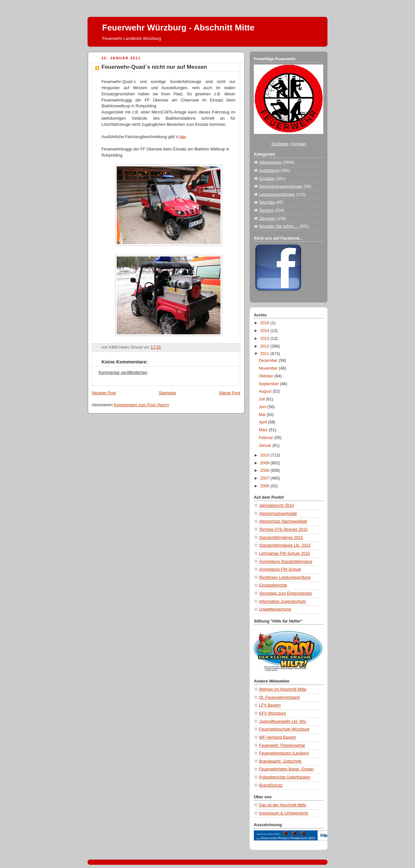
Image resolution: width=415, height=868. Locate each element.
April (263, 422)
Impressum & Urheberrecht (284, 813)
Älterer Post (230, 393)
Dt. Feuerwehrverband (279, 697)
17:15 (156, 347)
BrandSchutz (271, 785)
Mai (263, 415)
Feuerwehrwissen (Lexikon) (284, 753)
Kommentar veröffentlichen (123, 373)
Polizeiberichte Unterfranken (285, 777)
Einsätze (267, 179)
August (266, 391)
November (269, 368)
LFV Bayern (270, 705)
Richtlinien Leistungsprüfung (285, 577)
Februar (267, 438)
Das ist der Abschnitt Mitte (283, 805)
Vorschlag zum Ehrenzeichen (285, 593)
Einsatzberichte (273, 585)
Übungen (267, 219)
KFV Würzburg (273, 713)
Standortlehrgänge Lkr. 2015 (285, 545)
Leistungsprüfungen (277, 195)
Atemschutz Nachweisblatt (283, 521)
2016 (266, 323)
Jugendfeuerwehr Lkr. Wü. (283, 721)
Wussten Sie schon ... (279, 226)
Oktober (267, 376)
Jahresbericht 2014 (276, 505)
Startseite (167, 393)
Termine (266, 210)
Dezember (269, 361)
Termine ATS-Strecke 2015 (283, 529)
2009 (266, 463)
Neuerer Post (104, 393)
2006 (266, 486)
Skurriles (267, 202)
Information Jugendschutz (282, 601)
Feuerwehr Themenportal (282, 745)
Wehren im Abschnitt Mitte (283, 689)
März (264, 430)
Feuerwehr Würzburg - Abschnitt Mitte (178, 28)
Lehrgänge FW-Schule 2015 (285, 553)
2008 (266, 470)
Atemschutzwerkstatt (278, 514)
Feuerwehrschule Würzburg (284, 729)
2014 (266, 331)
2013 (266, 339)
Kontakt (299, 144)
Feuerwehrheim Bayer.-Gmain (286, 769)
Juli (262, 399)
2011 (266, 354)
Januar (266, 446)
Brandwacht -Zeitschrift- (281, 761)
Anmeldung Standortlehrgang (286, 562)
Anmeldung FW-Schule (280, 569)
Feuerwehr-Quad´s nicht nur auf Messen (154, 67)
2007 (266, 478)
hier (183, 137)
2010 (266, 455)
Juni (263, 407)
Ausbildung (269, 171)
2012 (266, 346)
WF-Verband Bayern (278, 737)
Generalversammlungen (281, 186)
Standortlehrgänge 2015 (281, 538)
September (269, 384)
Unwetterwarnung (275, 609)
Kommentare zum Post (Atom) (141, 405)
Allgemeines (270, 162)
